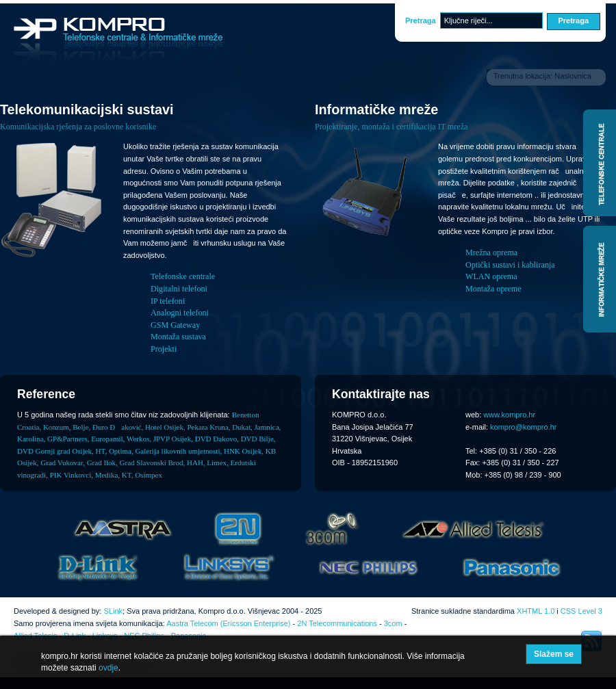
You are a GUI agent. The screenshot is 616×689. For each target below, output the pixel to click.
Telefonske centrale (183, 276)
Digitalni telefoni (179, 289)
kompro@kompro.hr (523, 427)
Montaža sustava (178, 337)
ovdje (108, 668)
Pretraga (421, 21)
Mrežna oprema (491, 252)
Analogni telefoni (180, 313)
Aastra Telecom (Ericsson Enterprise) (228, 623)
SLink (113, 611)
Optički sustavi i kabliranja (510, 265)
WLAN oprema (491, 276)
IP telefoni (168, 301)
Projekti (164, 349)
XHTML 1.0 (536, 611)
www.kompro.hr (509, 415)
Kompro (118, 41)
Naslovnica (573, 76)
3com (393, 623)
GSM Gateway (175, 325)
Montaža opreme (493, 289)
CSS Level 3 (581, 611)
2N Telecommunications (337, 623)
